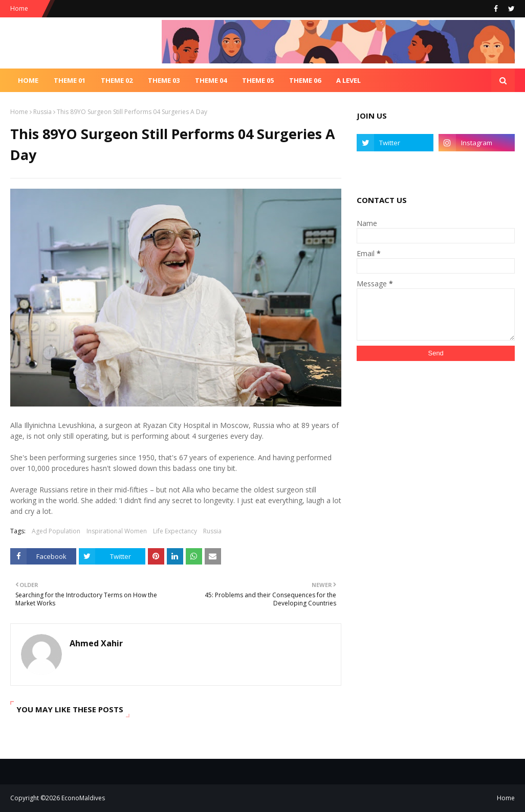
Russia (42, 112)
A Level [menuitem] (348, 80)
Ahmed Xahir (96, 643)
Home (19, 8)
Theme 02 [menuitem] (117, 80)
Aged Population (56, 531)
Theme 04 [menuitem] (211, 80)
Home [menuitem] (28, 80)
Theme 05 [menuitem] (258, 80)
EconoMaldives (83, 798)
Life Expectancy (175, 531)
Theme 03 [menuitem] (164, 80)
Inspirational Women (117, 531)
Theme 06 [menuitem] (305, 80)
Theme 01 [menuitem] (70, 80)
